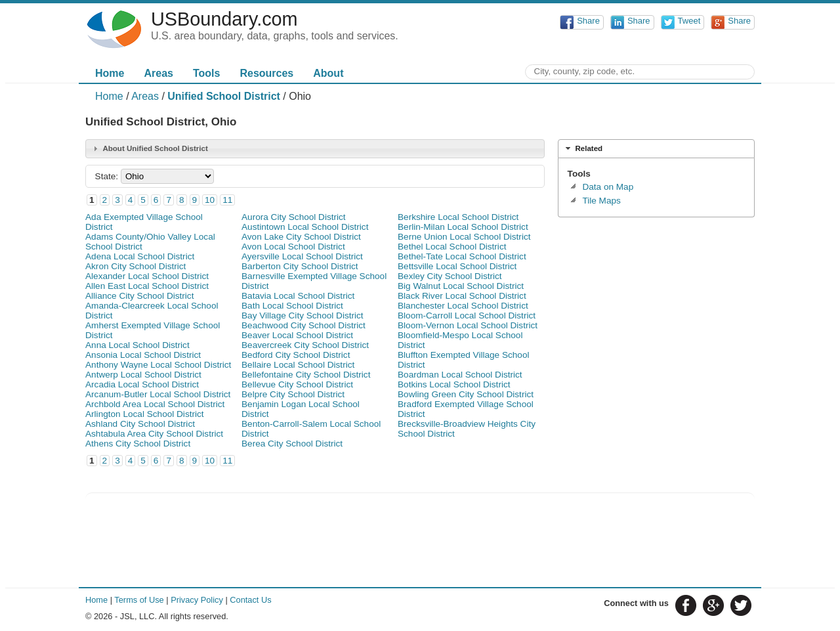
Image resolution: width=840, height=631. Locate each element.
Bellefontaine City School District (306, 375)
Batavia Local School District (298, 296)
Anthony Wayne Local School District (158, 365)
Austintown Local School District (305, 227)
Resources (266, 73)
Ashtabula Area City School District (154, 434)
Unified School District (224, 96)
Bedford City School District (296, 355)
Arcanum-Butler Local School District (158, 394)
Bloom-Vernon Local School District (468, 325)
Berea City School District (292, 444)
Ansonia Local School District (143, 355)
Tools (206, 73)
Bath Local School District (292, 306)
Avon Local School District (293, 247)
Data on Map (608, 187)
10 (210, 200)
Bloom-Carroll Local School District (467, 315)
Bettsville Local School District (457, 266)
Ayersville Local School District (302, 256)
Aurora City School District (294, 217)
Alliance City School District (139, 296)
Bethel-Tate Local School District (462, 256)
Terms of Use (139, 600)
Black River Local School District (462, 296)
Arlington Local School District (145, 414)
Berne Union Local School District (464, 237)
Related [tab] (582, 148)
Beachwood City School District (304, 325)
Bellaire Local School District (298, 365)
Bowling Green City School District (466, 394)
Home (110, 73)
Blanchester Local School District (463, 306)
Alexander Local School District (147, 276)
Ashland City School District (140, 424)
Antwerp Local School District (143, 375)
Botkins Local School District (454, 384)
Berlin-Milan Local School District (463, 227)
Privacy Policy (197, 600)
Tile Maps (601, 201)
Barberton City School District (300, 266)
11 (227, 200)
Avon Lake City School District (301, 237)
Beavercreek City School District (305, 345)
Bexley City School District (450, 276)
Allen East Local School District (147, 286)
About (328, 73)
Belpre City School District (293, 394)
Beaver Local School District (297, 335)
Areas (158, 73)
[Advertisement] (656, 306)
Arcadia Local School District (142, 384)
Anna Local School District (137, 345)
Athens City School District (138, 444)
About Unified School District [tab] (149, 148)
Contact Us (250, 600)
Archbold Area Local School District (155, 404)
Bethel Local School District (452, 247)
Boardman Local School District (460, 375)
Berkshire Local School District (458, 217)
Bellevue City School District (297, 384)
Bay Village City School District (303, 315)
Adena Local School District (140, 256)
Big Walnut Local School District (461, 286)
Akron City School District (136, 266)
